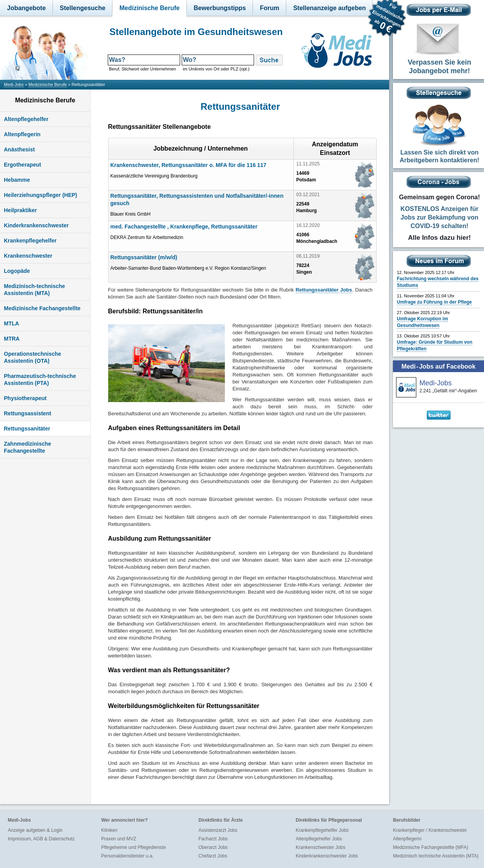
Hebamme (17, 180)
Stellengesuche (83, 8)
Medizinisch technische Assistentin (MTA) (436, 856)
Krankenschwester (28, 256)
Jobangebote (26, 8)
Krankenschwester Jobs (320, 847)
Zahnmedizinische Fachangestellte (27, 447)
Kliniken (109, 830)
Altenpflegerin (22, 134)
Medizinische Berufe (150, 8)
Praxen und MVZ (119, 839)
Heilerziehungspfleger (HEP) (40, 195)
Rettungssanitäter (27, 429)
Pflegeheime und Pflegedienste (133, 847)
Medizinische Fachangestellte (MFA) (431, 847)
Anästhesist (19, 149)
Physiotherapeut (25, 398)
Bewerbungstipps (220, 8)
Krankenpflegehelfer (30, 241)
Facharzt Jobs (213, 839)
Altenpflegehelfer (26, 119)
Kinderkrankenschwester (36, 225)
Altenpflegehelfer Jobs (319, 839)
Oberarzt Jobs (213, 847)
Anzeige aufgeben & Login (35, 830)
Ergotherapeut (23, 165)
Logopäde (17, 271)
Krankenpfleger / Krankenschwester (430, 830)
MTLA (11, 323)
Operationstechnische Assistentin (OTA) (32, 357)
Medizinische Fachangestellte (42, 308)
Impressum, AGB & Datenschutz (41, 839)
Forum (270, 8)
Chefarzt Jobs (213, 856)
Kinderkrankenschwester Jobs (327, 856)
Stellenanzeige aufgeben (330, 8)
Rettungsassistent (27, 413)
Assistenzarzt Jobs (218, 830)
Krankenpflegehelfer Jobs (322, 830)
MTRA (12, 339)
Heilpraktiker (20, 210)
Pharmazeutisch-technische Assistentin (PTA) (40, 380)
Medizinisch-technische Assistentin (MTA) (34, 290)
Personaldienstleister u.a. (127, 856)
